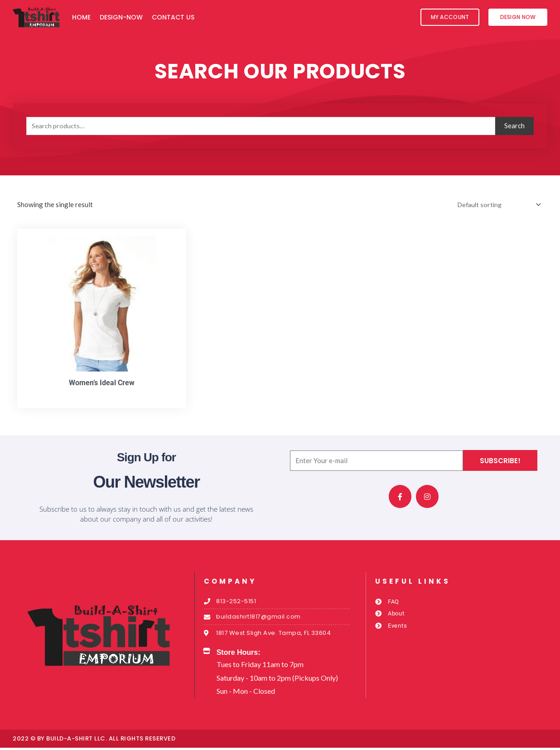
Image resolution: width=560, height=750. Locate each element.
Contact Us (173, 17)
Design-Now (121, 17)
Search (514, 126)
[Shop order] (496, 205)
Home (81, 17)
